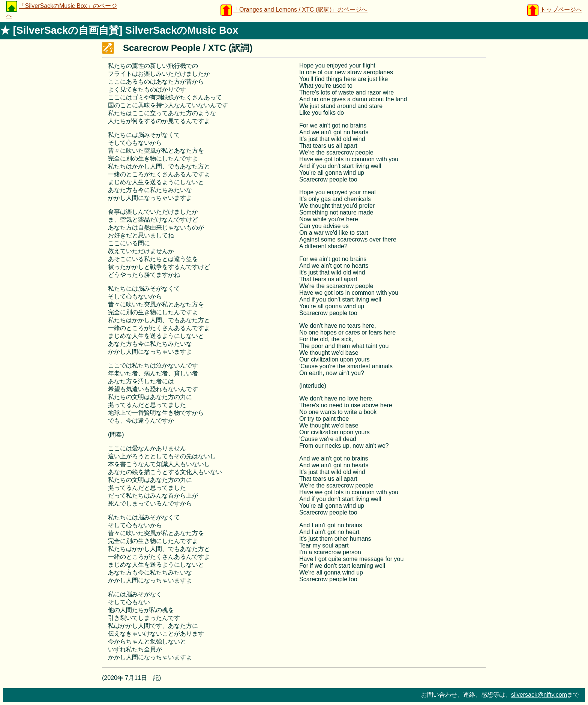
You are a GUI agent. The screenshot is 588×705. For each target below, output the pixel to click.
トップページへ (561, 10)
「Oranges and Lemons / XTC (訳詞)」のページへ (300, 10)
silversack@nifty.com (539, 695)
